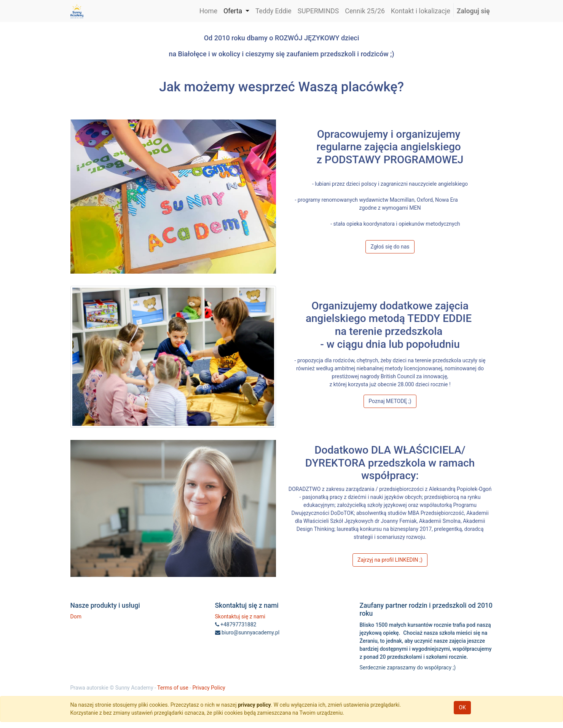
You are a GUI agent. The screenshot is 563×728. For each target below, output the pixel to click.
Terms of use (173, 688)
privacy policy (254, 705)
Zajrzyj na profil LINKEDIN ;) (390, 560)
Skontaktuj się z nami (240, 616)
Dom (76, 616)
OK (462, 707)
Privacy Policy (209, 688)
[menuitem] (208, 11)
